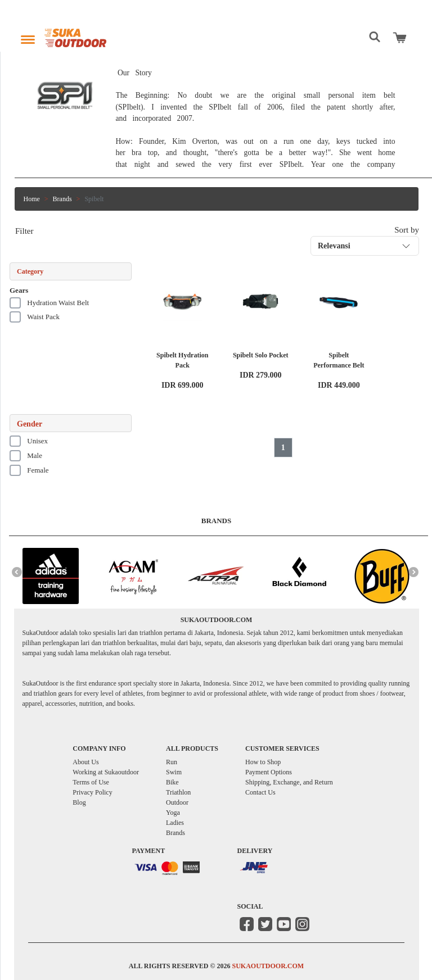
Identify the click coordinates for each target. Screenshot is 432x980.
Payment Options (269, 772)
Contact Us (260, 792)
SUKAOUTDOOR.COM (268, 966)
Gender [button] (30, 424)
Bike (172, 782)
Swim (174, 772)
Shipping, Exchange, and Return (289, 782)
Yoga (173, 813)
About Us (85, 762)
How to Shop (263, 762)
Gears (19, 290)
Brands (62, 199)
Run (172, 762)
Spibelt (94, 199)
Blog (79, 802)
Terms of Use (91, 782)
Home (32, 199)
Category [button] (30, 271)
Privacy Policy (92, 792)
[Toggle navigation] (28, 37)
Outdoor (177, 802)
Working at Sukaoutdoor (106, 772)
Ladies (175, 823)
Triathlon (178, 792)
